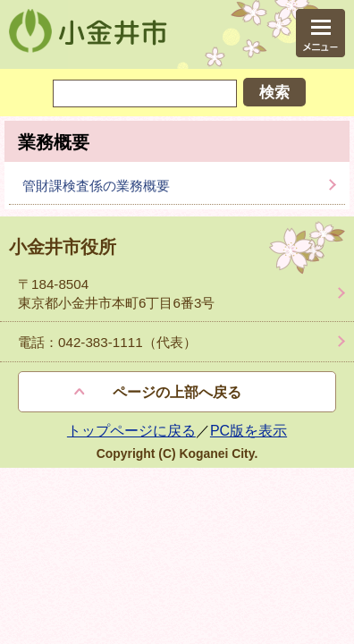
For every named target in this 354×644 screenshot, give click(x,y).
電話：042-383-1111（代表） (107, 342)
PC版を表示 (249, 431)
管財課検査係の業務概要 (96, 186)
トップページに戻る (131, 431)
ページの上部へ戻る (177, 392)
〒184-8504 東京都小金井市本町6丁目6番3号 (116, 293)
